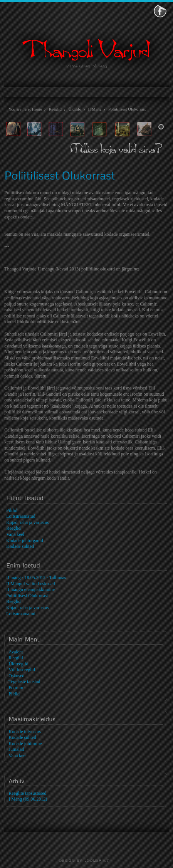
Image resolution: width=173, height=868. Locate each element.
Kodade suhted (22, 737)
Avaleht (16, 652)
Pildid (14, 694)
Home (37, 109)
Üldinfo (75, 109)
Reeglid (55, 109)
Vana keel (18, 756)
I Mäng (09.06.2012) (28, 799)
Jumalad (16, 749)
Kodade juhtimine (25, 744)
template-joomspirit (87, 861)
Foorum (16, 688)
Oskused (16, 676)
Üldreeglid (18, 664)
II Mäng (95, 109)
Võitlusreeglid (22, 670)
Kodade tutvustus (25, 732)
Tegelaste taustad (24, 682)
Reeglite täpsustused (27, 793)
